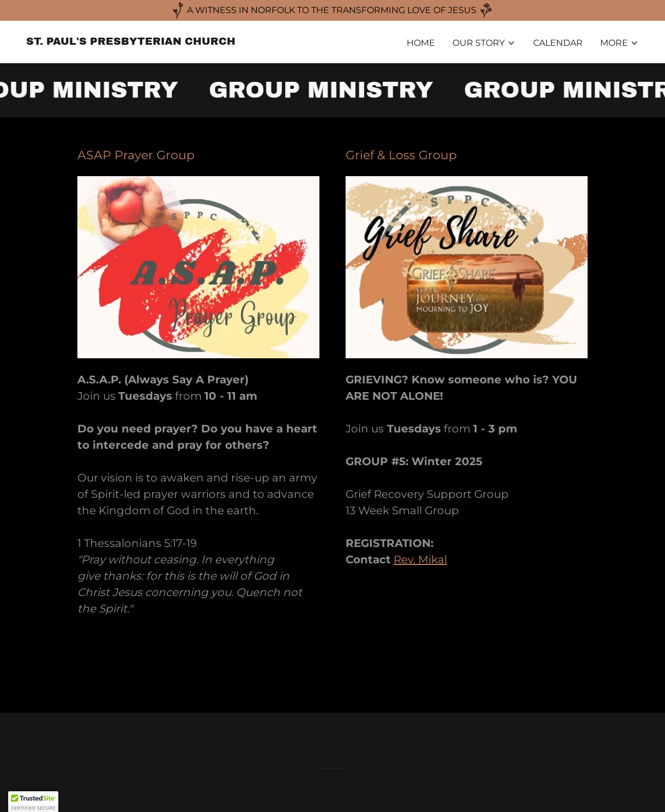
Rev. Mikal (420, 560)
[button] (484, 43)
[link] (131, 42)
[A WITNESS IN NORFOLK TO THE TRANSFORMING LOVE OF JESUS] (332, 10)
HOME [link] (421, 43)
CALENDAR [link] (558, 43)
